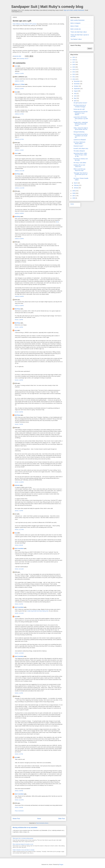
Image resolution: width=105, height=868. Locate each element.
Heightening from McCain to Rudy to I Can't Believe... (81, 113)
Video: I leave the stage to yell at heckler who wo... (81, 129)
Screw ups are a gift (79, 109)
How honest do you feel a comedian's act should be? (81, 136)
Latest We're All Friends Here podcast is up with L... (81, 119)
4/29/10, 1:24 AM (19, 150)
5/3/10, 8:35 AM (19, 545)
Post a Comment (19, 811)
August (76, 91)
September (77, 89)
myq (16, 92)
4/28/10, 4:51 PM (19, 81)
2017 (74, 62)
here (57, 222)
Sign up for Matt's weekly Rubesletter (74, 10)
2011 (74, 77)
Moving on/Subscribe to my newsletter (25, 827)
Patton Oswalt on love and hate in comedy (24, 850)
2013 (74, 72)
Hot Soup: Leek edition (80, 163)
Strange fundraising (79, 132)
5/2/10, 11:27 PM (19, 530)
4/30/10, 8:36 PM (19, 296)
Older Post (61, 819)
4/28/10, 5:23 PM (19, 89)
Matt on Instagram (75, 23)
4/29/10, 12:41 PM (20, 188)
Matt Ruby (17, 174)
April (75, 101)
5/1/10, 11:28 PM (19, 482)
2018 (74, 60)
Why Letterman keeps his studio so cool (23, 844)
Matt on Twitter (75, 26)
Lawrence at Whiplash (80, 140)
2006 (74, 198)
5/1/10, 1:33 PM (19, 380)
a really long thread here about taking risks (37, 611)
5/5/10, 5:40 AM (19, 807)
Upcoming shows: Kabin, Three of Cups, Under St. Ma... (80, 155)
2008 (74, 193)
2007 (74, 196)
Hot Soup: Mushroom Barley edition (79, 143)
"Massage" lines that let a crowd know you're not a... (81, 174)
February (76, 185)
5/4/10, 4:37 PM (19, 754)
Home (39, 819)
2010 (74, 79)
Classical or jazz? (78, 146)
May (75, 98)
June (75, 96)
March (76, 183)
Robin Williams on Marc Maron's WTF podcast (25, 24)
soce (16, 66)
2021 (74, 57)
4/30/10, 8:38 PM (19, 306)
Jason (16, 153)
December (77, 81)
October (76, 86)
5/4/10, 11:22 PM (19, 800)
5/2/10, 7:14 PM (19, 511)
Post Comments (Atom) (42, 823)
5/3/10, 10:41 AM (19, 569)
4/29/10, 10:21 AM (20, 171)
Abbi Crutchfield (19, 548)
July (75, 93)
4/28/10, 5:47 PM (19, 114)
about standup (20, 59)
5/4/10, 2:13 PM (19, 693)
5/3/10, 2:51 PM (19, 604)
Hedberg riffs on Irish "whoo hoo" (79, 166)
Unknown (17, 485)
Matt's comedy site (76, 29)
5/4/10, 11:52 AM (19, 653)
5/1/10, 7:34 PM (19, 424)
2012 (74, 74)
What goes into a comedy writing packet (23, 838)
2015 (74, 67)
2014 (74, 69)
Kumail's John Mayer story (81, 148)
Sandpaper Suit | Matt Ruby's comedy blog (47, 7)
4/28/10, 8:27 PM (19, 139)
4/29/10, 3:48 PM (19, 213)
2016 (74, 65)
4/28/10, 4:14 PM (19, 73)
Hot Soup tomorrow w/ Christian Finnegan (80, 106)
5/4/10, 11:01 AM (19, 613)
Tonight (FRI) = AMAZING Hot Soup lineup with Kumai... (81, 124)
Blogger (61, 864)
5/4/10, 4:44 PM (19, 791)
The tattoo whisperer (79, 151)
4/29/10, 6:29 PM (19, 239)
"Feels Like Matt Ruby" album (79, 32)
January (76, 188)
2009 (74, 191)
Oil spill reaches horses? (80, 103)
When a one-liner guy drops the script (79, 170)
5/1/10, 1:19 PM (19, 320)
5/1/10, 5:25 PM (19, 412)
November (77, 84)
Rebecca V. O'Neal (19, 84)
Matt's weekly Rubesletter (78, 20)
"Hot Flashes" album (76, 39)
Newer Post (16, 819)
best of (26, 59)
